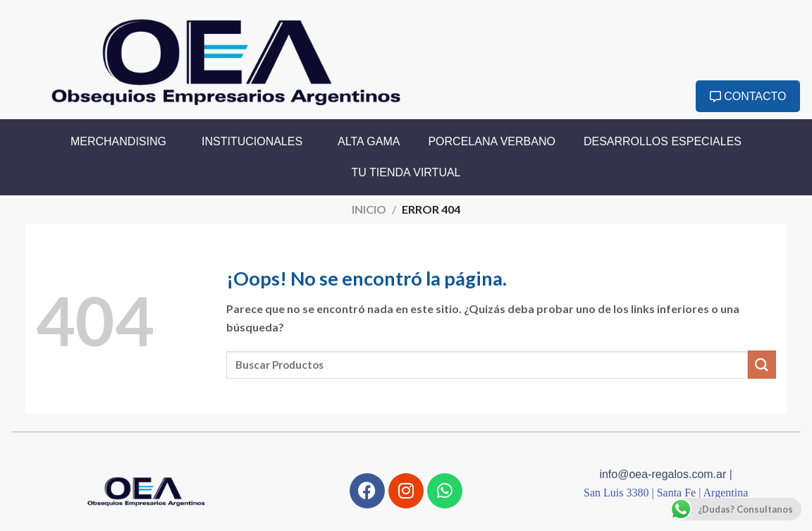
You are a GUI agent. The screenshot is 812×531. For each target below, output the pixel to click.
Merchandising (122, 142)
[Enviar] (762, 364)
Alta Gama (369, 141)
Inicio (369, 209)
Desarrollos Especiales (663, 141)
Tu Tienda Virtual (406, 172)
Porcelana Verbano (492, 141)
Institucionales (256, 142)
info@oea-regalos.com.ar (664, 474)
